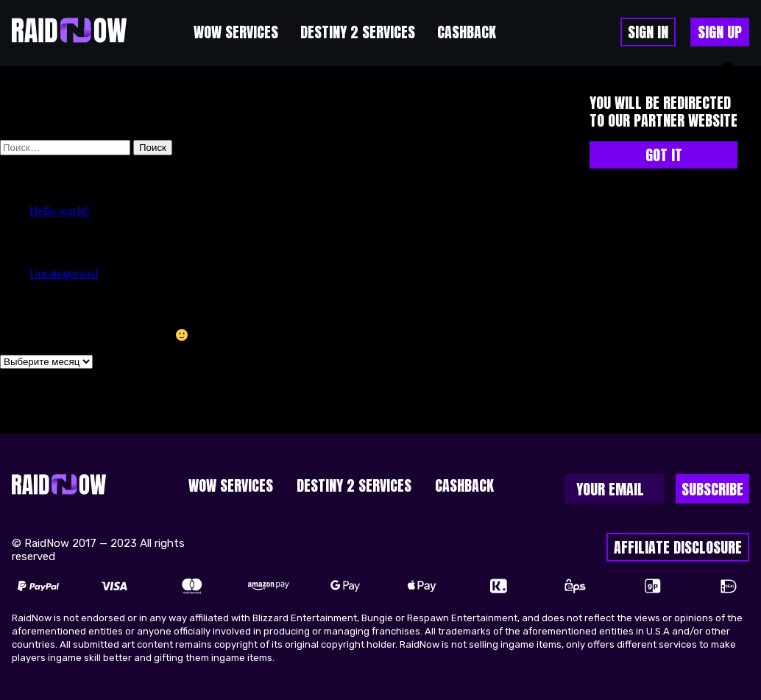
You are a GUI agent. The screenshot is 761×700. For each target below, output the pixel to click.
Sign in (648, 32)
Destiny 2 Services (358, 32)
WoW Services (236, 32)
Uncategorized (64, 273)
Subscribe (712, 489)
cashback (467, 32)
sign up (720, 32)
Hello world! (60, 211)
